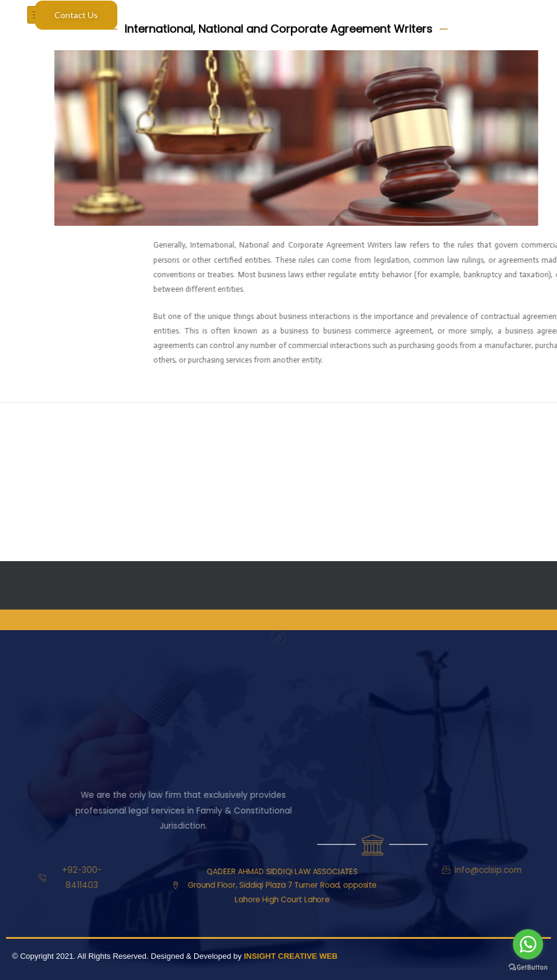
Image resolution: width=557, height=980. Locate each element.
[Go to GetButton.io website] (528, 968)
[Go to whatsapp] (528, 944)
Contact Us (76, 15)
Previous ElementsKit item (60, 428)
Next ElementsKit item (505, 428)
